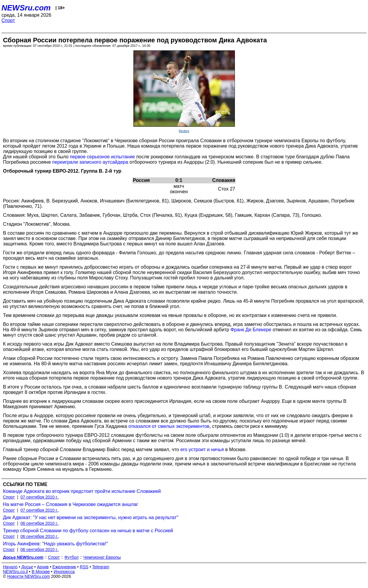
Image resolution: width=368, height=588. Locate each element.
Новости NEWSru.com (29, 576)
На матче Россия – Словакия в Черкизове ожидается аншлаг (71, 504)
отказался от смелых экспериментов (169, 426)
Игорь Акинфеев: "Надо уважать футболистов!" (56, 544)
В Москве (41, 572)
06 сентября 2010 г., (40, 523)
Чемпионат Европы (102, 557)
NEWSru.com (26, 8)
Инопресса (64, 572)
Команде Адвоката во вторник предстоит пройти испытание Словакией (82, 491)
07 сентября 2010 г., (40, 497)
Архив (43, 567)
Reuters (184, 131)
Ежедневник (64, 567)
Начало (10, 567)
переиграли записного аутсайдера (90, 162)
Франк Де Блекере (251, 330)
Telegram (101, 567)
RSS (84, 567)
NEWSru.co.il (15, 572)
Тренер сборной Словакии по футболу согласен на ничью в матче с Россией (88, 531)
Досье (27, 567)
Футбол (72, 557)
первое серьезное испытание (102, 157)
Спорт (8, 20)
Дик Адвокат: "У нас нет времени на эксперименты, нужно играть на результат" (91, 517)
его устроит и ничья (202, 449)
